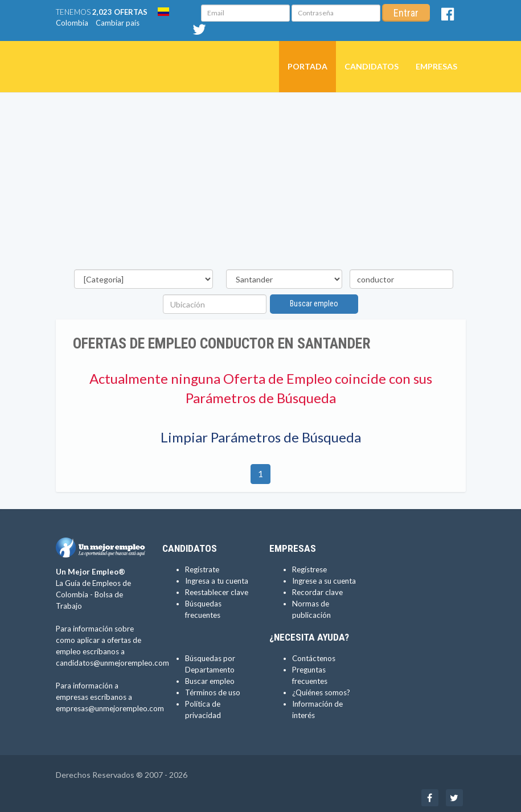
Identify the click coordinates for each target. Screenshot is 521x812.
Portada (307, 66)
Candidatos (372, 66)
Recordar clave (317, 592)
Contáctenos (314, 658)
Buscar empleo (314, 304)
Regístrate (202, 569)
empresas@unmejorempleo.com (110, 708)
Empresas (436, 66)
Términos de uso (213, 692)
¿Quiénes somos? (321, 692)
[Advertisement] (261, 184)
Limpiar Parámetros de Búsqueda (261, 437)
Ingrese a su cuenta (324, 581)
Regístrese (309, 569)
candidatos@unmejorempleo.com (112, 663)
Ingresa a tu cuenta (217, 581)
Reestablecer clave (217, 592)
